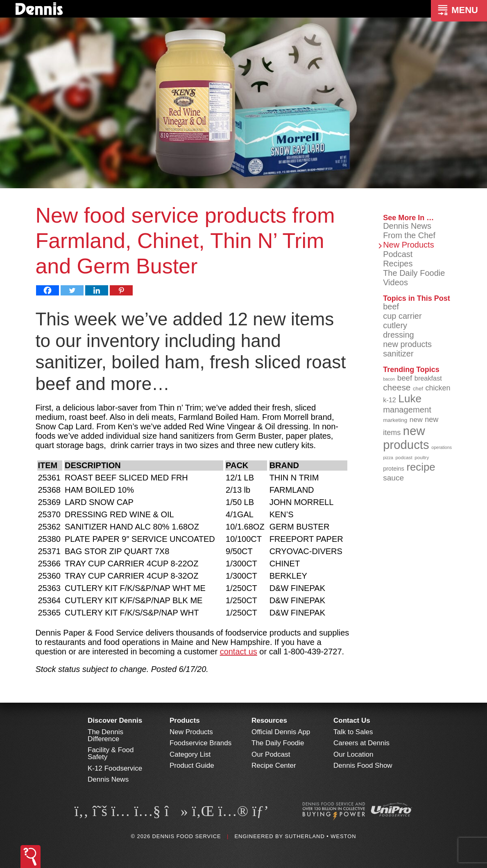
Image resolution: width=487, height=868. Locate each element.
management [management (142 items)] (407, 410)
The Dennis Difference (105, 735)
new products (407, 344)
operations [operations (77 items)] (442, 447)
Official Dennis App (281, 732)
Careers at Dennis (361, 743)
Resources (269, 720)
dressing (399, 335)
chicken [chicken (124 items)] (438, 388)
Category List (190, 754)
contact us (239, 652)
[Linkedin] (97, 290)
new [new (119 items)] (416, 419)
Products (185, 720)
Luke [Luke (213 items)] (410, 399)
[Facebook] (48, 290)
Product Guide (192, 765)
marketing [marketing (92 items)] (395, 420)
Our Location (353, 754)
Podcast (398, 254)
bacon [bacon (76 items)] (389, 379)
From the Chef (409, 235)
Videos (395, 282)
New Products (409, 245)
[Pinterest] (121, 290)
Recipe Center (274, 765)
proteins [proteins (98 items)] (394, 469)
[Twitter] (72, 290)
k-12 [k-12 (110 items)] (390, 400)
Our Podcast (271, 754)
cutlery (395, 325)
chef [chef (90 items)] (418, 389)
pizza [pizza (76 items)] (388, 458)
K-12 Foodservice (115, 768)
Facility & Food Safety (111, 753)
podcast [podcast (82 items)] (404, 457)
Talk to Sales (353, 732)
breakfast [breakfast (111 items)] (428, 378)
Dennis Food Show (363, 765)
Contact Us (352, 720)
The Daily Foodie (414, 273)
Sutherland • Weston (320, 836)
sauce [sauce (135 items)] (393, 478)
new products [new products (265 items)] (406, 438)
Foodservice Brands (200, 743)
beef (391, 307)
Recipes (398, 264)
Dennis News (407, 226)
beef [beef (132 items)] (405, 378)
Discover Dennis (115, 720)
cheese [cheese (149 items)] (397, 387)
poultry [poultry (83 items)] (422, 457)
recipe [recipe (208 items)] (421, 467)
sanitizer (398, 354)
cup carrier (402, 316)
